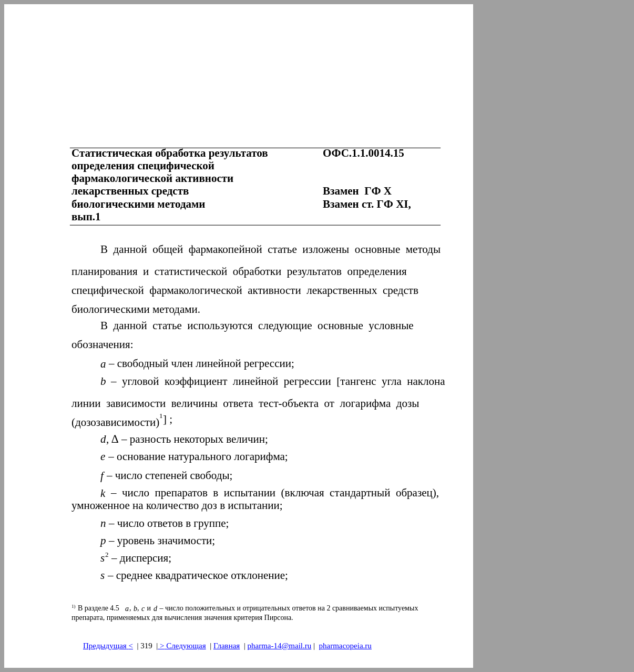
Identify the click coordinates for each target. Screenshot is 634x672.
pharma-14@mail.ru (280, 646)
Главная (227, 646)
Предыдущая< (108, 646)
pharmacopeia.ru (345, 646)
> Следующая (182, 646)
